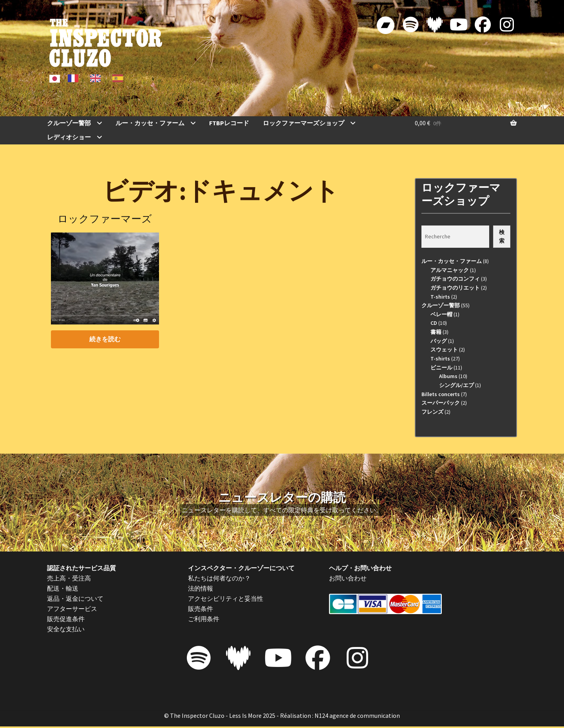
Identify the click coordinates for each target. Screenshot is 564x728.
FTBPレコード (229, 123)
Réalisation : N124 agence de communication (340, 717)
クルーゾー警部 (69, 123)
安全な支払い (66, 629)
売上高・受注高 (69, 578)
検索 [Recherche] (502, 237)
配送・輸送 (63, 588)
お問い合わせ (348, 578)
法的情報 (201, 588)
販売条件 (201, 609)
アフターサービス (72, 609)
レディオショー (69, 137)
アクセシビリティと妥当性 (226, 598)
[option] (75, 78)
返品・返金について (75, 598)
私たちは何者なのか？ (219, 578)
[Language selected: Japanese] (89, 78)
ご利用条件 (204, 619)
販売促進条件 (66, 619)
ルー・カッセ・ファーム (150, 123)
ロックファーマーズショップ (304, 123)
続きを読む (105, 339)
